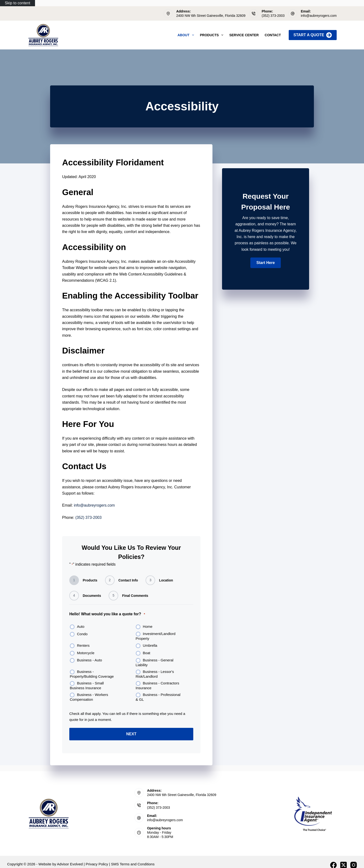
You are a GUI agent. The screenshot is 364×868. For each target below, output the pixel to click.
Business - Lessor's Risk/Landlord (155, 674)
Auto (81, 626)
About (187, 35)
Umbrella (150, 645)
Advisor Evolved (70, 864)
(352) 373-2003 (273, 16)
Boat (147, 653)
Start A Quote (313, 35)
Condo (82, 634)
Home (148, 626)
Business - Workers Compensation (89, 697)
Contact (273, 35)
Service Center (244, 35)
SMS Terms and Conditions (133, 864)
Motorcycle (86, 653)
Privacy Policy (97, 864)
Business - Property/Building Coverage (92, 674)
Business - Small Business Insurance (87, 685)
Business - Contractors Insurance (158, 685)
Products (213, 35)
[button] (265, 263)
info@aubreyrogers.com (319, 16)
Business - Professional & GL (158, 697)
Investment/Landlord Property (156, 636)
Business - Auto (89, 660)
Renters (83, 645)
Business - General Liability (155, 662)
